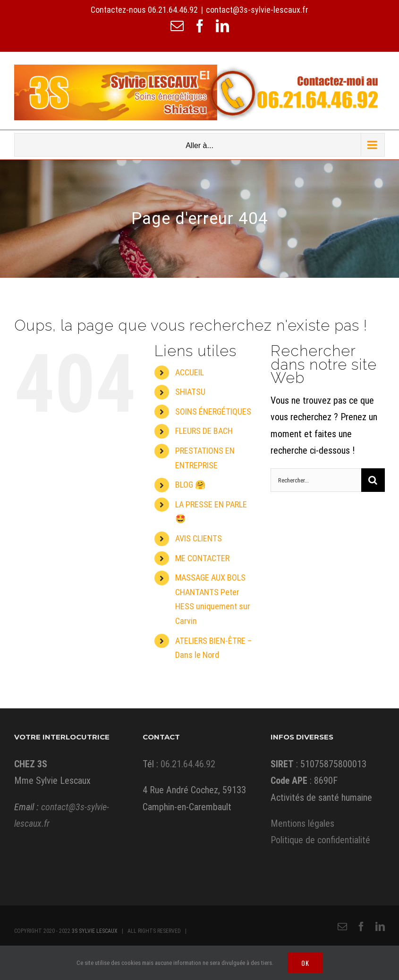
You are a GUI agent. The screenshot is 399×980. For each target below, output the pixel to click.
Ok (305, 963)
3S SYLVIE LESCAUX (95, 931)
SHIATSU (190, 392)
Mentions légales (302, 823)
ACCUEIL (190, 372)
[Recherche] (373, 480)
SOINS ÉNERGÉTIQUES (213, 411)
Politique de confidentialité (320, 840)
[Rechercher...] (316, 480)
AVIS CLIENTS (199, 538)
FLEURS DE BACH (204, 431)
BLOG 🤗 (190, 485)
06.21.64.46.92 (173, 10)
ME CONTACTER (202, 558)
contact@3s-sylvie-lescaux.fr (257, 10)
